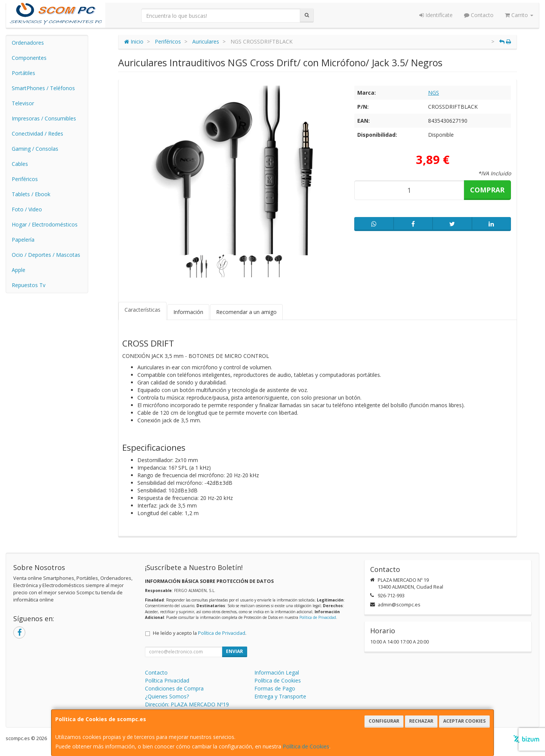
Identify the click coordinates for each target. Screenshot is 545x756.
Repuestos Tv (29, 285)
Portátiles (23, 73)
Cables (20, 164)
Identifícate (436, 15)
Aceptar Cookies (464, 721)
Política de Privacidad (318, 617)
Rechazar (421, 721)
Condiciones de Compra (174, 688)
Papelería (23, 240)
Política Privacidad (167, 680)
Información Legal (277, 672)
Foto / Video (27, 209)
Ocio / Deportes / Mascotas (46, 255)
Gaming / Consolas (35, 149)
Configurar (384, 721)
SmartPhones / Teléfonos (43, 88)
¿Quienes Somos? (167, 696)
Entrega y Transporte (280, 696)
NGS (434, 93)
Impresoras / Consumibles (44, 118)
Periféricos (25, 179)
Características (142, 310)
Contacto (479, 15)
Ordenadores (28, 43)
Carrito (519, 15)
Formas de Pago (275, 688)
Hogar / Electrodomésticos (45, 224)
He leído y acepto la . (200, 633)
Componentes (29, 58)
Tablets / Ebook (31, 194)
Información (188, 312)
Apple (19, 270)
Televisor (23, 103)
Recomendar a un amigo (246, 312)
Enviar (234, 651)
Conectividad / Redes (37, 134)
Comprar (487, 190)
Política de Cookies (306, 746)
